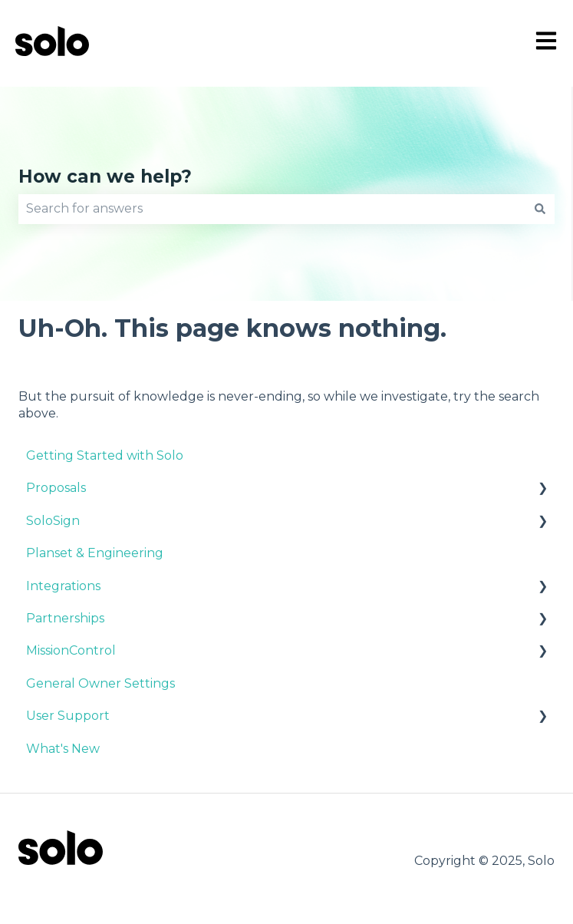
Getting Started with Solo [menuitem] (105, 455)
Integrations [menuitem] (63, 586)
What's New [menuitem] (63, 749)
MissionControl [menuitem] (71, 650)
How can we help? (105, 177)
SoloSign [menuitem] (53, 521)
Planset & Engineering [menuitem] (95, 553)
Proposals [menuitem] (56, 488)
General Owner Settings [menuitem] (100, 683)
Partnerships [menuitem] (65, 618)
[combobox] (272, 209)
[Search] (540, 209)
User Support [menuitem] (68, 716)
